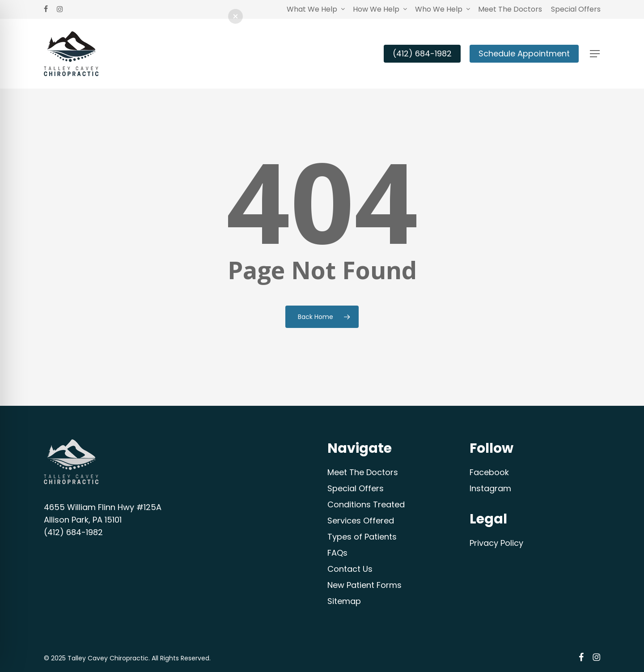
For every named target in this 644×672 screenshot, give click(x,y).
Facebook (489, 472)
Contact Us (350, 569)
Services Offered (361, 521)
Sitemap (344, 601)
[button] (595, 54)
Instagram (490, 488)
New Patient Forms (364, 585)
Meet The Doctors (363, 472)
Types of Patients (362, 537)
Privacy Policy (496, 543)
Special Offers (356, 488)
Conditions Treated (366, 504)
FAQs (337, 553)
